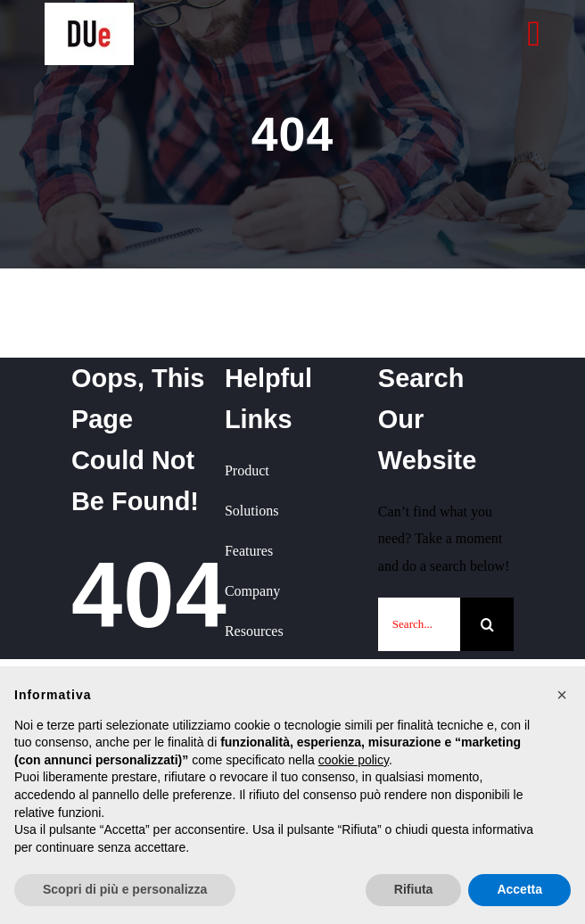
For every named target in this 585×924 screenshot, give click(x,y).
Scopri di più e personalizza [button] (125, 889)
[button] (562, 695)
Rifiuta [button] (414, 889)
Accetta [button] (519, 889)
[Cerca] (487, 624)
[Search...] (419, 624)
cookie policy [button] (354, 760)
